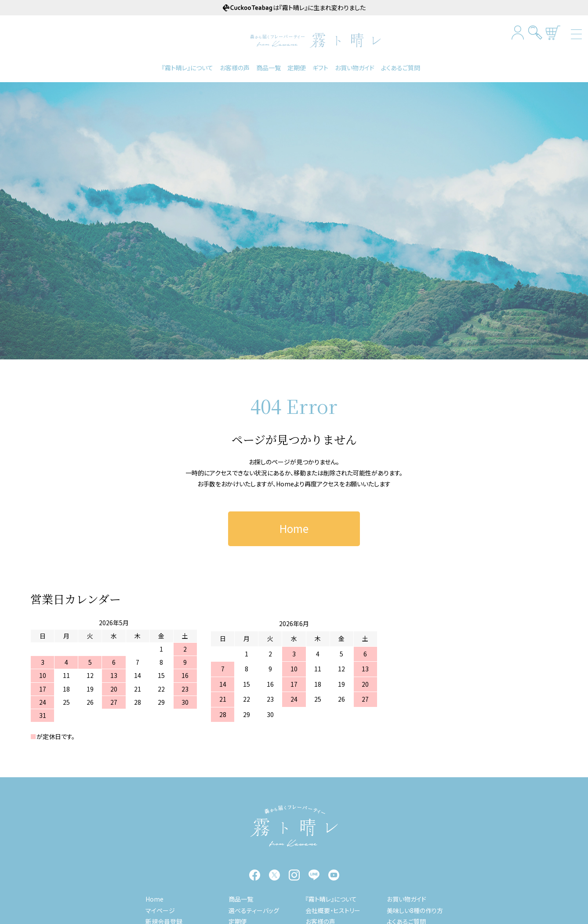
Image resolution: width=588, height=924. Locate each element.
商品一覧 (269, 67)
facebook (255, 875)
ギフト (320, 67)
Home (285, 483)
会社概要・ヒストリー (333, 910)
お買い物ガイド (355, 67)
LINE (314, 875)
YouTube (334, 875)
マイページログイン (518, 32)
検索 (535, 32)
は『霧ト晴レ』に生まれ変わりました (294, 7)
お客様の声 (235, 67)
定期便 (297, 67)
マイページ (160, 910)
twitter (274, 875)
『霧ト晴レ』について (187, 67)
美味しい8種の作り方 (415, 910)
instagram (294, 875)
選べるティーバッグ (254, 910)
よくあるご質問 (401, 67)
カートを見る (553, 32)
